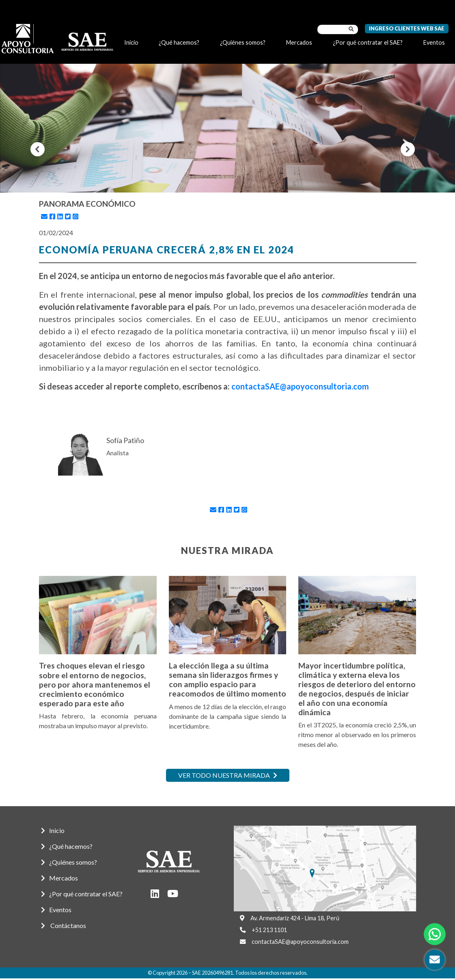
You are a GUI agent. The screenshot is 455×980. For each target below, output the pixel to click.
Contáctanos (64, 925)
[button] (38, 149)
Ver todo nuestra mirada (228, 775)
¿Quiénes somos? (243, 42)
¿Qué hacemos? (179, 42)
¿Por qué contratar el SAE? (368, 42)
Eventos (434, 42)
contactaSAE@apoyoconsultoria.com (300, 386)
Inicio (131, 42)
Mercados (299, 42)
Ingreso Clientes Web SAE (407, 28)
